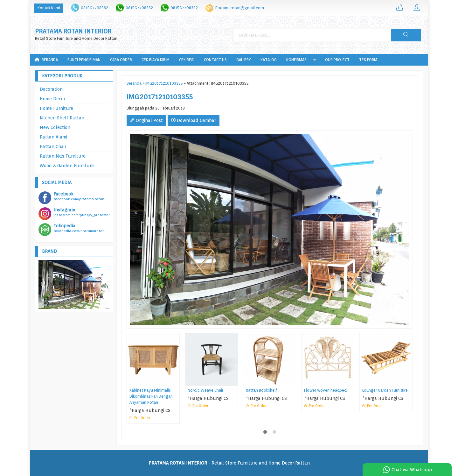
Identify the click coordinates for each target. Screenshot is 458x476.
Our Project (337, 60)
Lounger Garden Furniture (385, 390)
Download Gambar (194, 120)
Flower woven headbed (325, 390)
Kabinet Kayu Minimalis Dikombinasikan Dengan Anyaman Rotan (151, 396)
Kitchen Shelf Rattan (62, 118)
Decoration (51, 89)
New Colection (55, 127)
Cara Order (121, 60)
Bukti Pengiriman (84, 60)
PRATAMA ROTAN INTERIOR (73, 31)
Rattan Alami (53, 137)
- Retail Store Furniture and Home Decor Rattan (229, 463)
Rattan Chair (53, 146)
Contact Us (215, 60)
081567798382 (94, 8)
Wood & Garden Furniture (67, 166)
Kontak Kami (49, 8)
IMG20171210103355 (164, 83)
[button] (406, 35)
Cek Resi (187, 60)
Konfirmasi (297, 60)
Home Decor (52, 99)
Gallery (244, 60)
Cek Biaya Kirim (156, 60)
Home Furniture (56, 108)
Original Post (146, 120)
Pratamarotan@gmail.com (240, 8)
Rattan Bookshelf (261, 390)
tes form (368, 60)
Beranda (46, 60)
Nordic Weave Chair (205, 390)
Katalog (269, 60)
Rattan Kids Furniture (63, 156)
